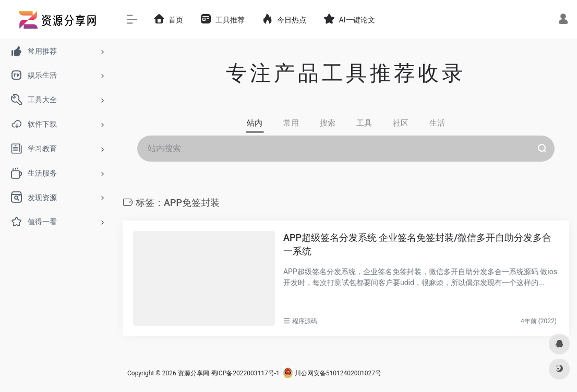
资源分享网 (194, 373)
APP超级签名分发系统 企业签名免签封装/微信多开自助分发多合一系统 (417, 244)
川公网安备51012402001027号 (332, 373)
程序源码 (305, 321)
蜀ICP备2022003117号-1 (245, 373)
